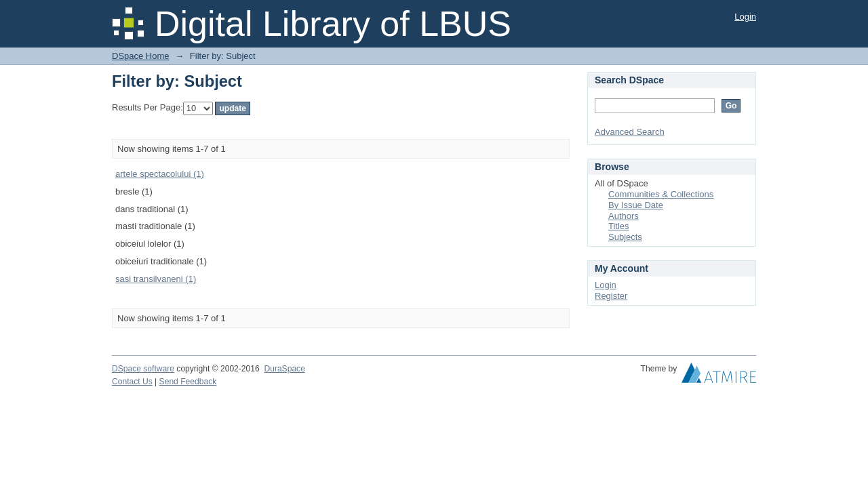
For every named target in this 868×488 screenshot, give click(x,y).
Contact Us (132, 382)
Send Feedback (188, 382)
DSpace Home (141, 56)
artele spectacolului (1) (160, 174)
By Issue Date (636, 205)
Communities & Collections (661, 194)
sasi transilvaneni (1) (156, 279)
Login (745, 17)
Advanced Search (630, 132)
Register (611, 296)
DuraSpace (284, 369)
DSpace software (143, 369)
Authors (624, 216)
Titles (619, 226)
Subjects (625, 237)
